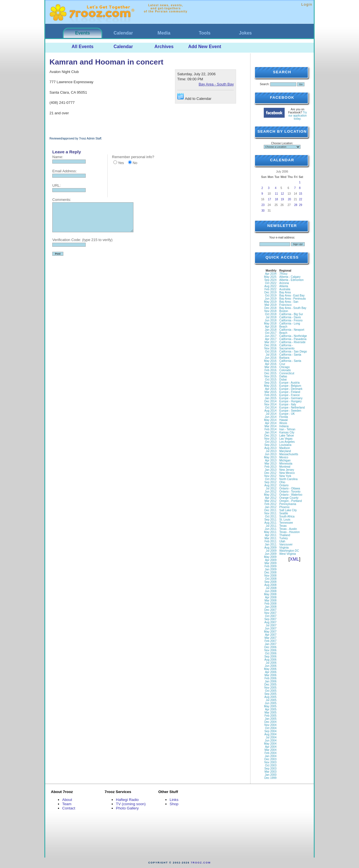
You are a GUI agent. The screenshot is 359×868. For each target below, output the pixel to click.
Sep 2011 (270, 520)
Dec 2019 (270, 292)
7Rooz (283, 274)
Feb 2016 (271, 370)
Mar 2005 (271, 713)
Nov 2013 (270, 439)
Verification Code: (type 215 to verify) (82, 240)
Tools (205, 33)
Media (164, 33)
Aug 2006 (270, 660)
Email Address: (65, 171)
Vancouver (286, 544)
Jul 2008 (271, 588)
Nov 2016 (270, 348)
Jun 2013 (271, 454)
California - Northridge (293, 336)
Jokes (245, 33)
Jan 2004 (271, 756)
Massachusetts (289, 454)
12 (282, 194)
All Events (82, 47)
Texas (283, 526)
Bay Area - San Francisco (289, 303)
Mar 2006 (271, 675)
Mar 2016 (271, 367)
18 (276, 199)
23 (263, 205)
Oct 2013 (271, 442)
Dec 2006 (270, 647)
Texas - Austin (288, 529)
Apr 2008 (271, 597)
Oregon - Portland (291, 501)
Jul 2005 (271, 700)
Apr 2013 (271, 460)
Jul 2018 (271, 317)
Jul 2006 (271, 663)
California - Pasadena (293, 339)
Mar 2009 (271, 563)
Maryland (285, 451)
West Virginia (288, 554)
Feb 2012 (271, 504)
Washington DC (289, 551)
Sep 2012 (270, 482)
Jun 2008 (271, 591)
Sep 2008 (270, 582)
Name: (58, 157)
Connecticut (287, 373)
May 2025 (270, 277)
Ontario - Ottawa (290, 488)
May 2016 (270, 361)
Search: (265, 84)
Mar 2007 (271, 638)
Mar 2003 (271, 772)
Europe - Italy (288, 404)
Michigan (285, 460)
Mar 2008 (271, 600)
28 (296, 205)
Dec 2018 (270, 308)
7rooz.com (201, 863)
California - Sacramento (287, 347)
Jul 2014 (271, 414)
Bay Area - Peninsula (292, 299)
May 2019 (270, 302)
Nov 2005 (270, 688)
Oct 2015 (271, 380)
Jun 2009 (271, 554)
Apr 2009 (271, 560)
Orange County (289, 498)
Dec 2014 (270, 401)
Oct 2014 (271, 408)
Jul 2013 (271, 451)
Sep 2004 (270, 731)
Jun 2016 (271, 358)
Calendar (123, 33)
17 (270, 199)
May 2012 (270, 495)
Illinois (283, 423)
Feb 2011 (271, 541)
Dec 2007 (270, 610)
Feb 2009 (271, 566)
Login (307, 4)
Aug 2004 (270, 734)
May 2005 (270, 706)
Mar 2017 (271, 342)
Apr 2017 (271, 339)
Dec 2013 (270, 436)
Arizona (284, 283)
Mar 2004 (271, 750)
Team (67, 804)
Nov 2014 (270, 404)
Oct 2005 (271, 691)
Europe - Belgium (290, 386)
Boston (284, 311)
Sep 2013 (270, 445)
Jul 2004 (271, 737)
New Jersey (287, 470)
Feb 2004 (271, 753)
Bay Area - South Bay (216, 84)
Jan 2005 (271, 719)
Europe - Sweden (290, 411)
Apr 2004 (271, 747)
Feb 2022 (271, 289)
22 (301, 199)
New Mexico (287, 473)
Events (83, 33)
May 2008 (270, 594)
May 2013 (270, 457)
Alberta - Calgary (290, 277)
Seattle (284, 513)
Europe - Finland (290, 392)
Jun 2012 (271, 492)
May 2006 (270, 669)
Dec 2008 (270, 572)
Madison (285, 448)
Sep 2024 (270, 280)
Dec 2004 (270, 722)
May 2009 (270, 557)
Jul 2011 (271, 526)
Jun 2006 (271, 666)
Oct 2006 (271, 653)
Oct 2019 (271, 296)
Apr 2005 (271, 709)
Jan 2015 (271, 398)
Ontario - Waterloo (291, 495)
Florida (284, 417)
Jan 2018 (271, 330)
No (135, 163)
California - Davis (290, 317)
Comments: (62, 200)
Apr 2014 (271, 423)
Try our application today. (298, 116)
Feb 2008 (271, 604)
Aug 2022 (270, 286)
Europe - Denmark (291, 389)
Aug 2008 (270, 585)
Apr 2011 (271, 535)
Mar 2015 (271, 392)
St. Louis (285, 520)
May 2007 (270, 632)
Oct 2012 (271, 479)
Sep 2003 (270, 769)
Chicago (285, 367)
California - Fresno (291, 320)
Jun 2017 (271, 336)
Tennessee (286, 523)
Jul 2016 (271, 355)
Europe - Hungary (290, 401)
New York (285, 476)
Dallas (283, 376)
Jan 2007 (271, 644)
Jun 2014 (271, 417)
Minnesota (286, 464)
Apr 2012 (271, 498)
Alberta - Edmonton (291, 280)
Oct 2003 (271, 765)
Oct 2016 (271, 352)
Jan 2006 (271, 681)
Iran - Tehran (287, 429)
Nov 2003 (270, 762)
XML (294, 559)
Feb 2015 (271, 395)
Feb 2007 (271, 641)
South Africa (287, 516)
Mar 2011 (271, 538)
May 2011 (270, 532)
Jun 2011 (271, 529)
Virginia (284, 548)
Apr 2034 (271, 274)
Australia (285, 289)
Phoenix (284, 507)
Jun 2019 (271, 299)
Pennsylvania (288, 504)
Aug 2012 (270, 485)
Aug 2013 (270, 448)
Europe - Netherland (292, 408)
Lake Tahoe (287, 436)
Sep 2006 (270, 657)
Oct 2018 (271, 314)
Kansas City (287, 432)
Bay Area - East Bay (292, 296)
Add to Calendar (194, 97)
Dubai (283, 380)
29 (301, 205)
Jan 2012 (271, 507)
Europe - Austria (289, 383)
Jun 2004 (271, 741)
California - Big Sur (291, 314)
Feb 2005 (271, 716)
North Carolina (288, 479)
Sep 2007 (270, 619)
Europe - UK (287, 414)
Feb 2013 (271, 467)
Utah (282, 541)
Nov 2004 (270, 725)
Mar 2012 (271, 501)
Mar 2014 (271, 426)
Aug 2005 (270, 697)
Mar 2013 (271, 464)
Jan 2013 (271, 470)
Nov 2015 (270, 376)
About (67, 800)
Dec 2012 (270, 473)
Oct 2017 (271, 333)
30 (263, 211)
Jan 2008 (271, 607)
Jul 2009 (271, 551)
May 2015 (270, 386)
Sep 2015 (270, 383)
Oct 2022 (271, 283)
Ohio (282, 482)
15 (301, 194)
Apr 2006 (271, 672)
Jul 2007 (271, 625)
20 (289, 199)
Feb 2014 (271, 429)
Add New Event (205, 47)
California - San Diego (293, 352)
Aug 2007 (270, 622)
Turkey (284, 538)
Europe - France (289, 395)
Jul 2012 (271, 488)
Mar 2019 (271, 305)
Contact (69, 808)
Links (174, 800)
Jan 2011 (271, 544)
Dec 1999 (270, 778)
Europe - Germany (291, 398)
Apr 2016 (271, 364)
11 (276, 194)
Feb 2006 (271, 678)
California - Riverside (292, 342)
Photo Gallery (127, 808)
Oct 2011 (271, 516)
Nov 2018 (270, 311)
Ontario (284, 485)
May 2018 (270, 324)
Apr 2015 (271, 389)
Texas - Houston (289, 532)
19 (282, 199)
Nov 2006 (270, 650)
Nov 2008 (270, 576)
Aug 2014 (270, 411)
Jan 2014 (271, 432)
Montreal (285, 467)
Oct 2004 (271, 728)
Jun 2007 (271, 629)
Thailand (285, 535)
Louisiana (285, 445)
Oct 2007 (271, 616)
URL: (57, 185)
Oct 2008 (271, 579)
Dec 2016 (270, 345)
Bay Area (285, 292)
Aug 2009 (270, 548)
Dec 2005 (270, 685)
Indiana (284, 426)
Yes (121, 163)
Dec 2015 (270, 373)
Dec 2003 (270, 759)
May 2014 (270, 420)
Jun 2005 (271, 703)
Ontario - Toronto (290, 492)
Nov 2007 (270, 613)
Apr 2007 (271, 635)
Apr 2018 (271, 327)
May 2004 (270, 744)
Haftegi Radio (127, 800)
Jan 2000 (271, 775)
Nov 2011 (270, 513)
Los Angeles (287, 442)
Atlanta (284, 286)
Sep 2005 (270, 694)
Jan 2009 (271, 569)
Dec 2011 (270, 510)
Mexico (284, 457)
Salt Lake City (288, 510)
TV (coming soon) (131, 804)
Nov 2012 (270, 476)
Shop (174, 804)
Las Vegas (286, 439)
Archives (164, 47)
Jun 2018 (271, 320)
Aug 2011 (270, 523)
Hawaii (284, 420)
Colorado (285, 370)
